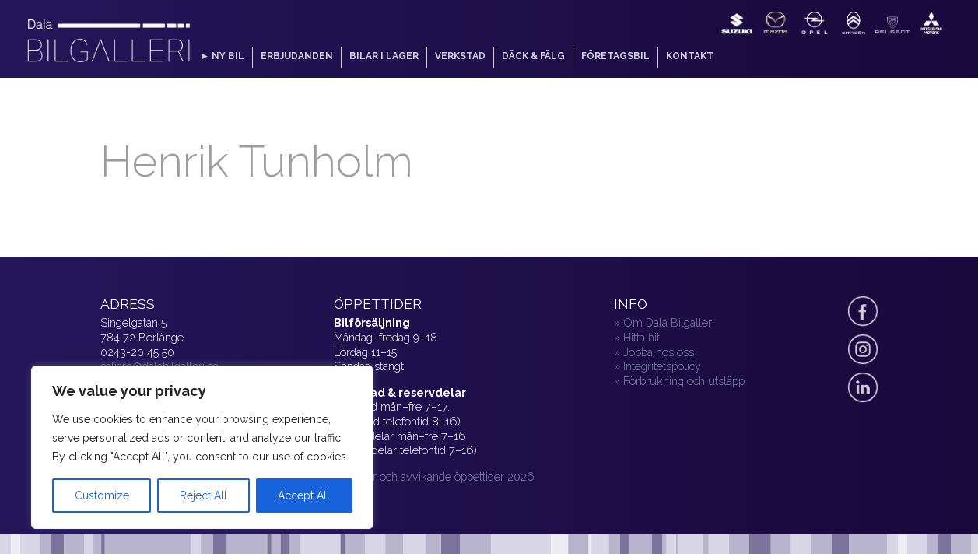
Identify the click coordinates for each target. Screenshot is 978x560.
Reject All (203, 495)
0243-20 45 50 (137, 352)
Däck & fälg (533, 56)
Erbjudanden (297, 56)
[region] (202, 447)
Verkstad (460, 56)
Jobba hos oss (659, 352)
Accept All (304, 495)
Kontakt (690, 56)
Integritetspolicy (662, 366)
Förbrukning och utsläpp (684, 381)
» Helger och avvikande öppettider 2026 (434, 476)
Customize (102, 495)
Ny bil (228, 56)
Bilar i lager (384, 56)
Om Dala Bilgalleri (669, 322)
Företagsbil (615, 56)
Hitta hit (641, 337)
